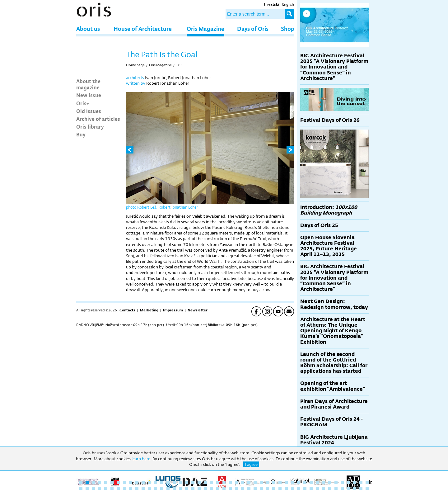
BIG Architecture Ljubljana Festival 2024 (334, 440)
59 (149, 488)
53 (112, 488)
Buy (81, 134)
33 (280, 482)
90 (342, 488)
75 (249, 488)
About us (88, 28)
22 (212, 482)
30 (261, 482)
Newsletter (198, 310)
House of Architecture (143, 28)
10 (137, 482)
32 (274, 482)
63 (174, 488)
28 (249, 482)
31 (268, 482)
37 (305, 482)
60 (156, 488)
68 (205, 488)
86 (317, 488)
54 (118, 488)
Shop (288, 28)
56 (131, 488)
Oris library (90, 126)
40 (324, 482)
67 (199, 488)
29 (255, 482)
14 (162, 482)
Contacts (127, 310)
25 (230, 482)
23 (218, 482)
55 (124, 488)
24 (224, 482)
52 (106, 488)
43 (342, 482)
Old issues (89, 111)
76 (255, 488)
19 (193, 482)
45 (355, 482)
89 (336, 488)
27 (243, 482)
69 (212, 488)
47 (367, 482)
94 (367, 488)
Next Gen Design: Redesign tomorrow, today (334, 304)
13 (156, 482)
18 (187, 482)
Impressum (173, 310)
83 (299, 488)
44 (348, 482)
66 (193, 488)
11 (143, 482)
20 (199, 482)
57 (137, 488)
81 (286, 488)
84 (305, 488)
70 (218, 488)
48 (81, 488)
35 (292, 482)
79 (274, 488)
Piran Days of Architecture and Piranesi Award (334, 404)
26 (236, 482)
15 (168, 482)
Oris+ (83, 103)
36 (299, 482)
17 (180, 482)
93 (361, 488)
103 (179, 65)
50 (93, 488)
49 (87, 488)
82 (292, 488)
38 (311, 482)
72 (230, 488)
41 (330, 482)
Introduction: (329, 210)
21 (205, 482)
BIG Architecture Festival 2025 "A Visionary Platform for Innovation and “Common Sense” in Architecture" (334, 67)
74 (243, 488)
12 (149, 482)
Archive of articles (98, 119)
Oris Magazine (205, 28)
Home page (135, 65)
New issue (89, 95)
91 (348, 488)
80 (280, 488)
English (288, 4)
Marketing (149, 310)
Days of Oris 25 (319, 225)
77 (261, 488)
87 (324, 488)
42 (336, 482)
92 (355, 488)
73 (236, 488)
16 (174, 482)
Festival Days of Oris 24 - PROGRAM (331, 422)
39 (317, 482)
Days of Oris (253, 28)
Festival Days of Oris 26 (330, 120)
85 (311, 488)
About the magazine (88, 84)
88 (330, 488)
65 (187, 488)
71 (224, 488)
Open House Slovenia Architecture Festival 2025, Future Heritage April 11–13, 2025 (329, 246)
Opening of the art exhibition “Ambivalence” (333, 386)
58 (143, 488)
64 (180, 488)
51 (100, 488)
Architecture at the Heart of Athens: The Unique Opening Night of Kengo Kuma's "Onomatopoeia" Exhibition (333, 331)
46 (361, 482)
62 (168, 488)
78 (268, 488)
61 (162, 488)
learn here (141, 459)
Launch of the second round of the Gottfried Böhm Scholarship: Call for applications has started (334, 363)
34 (286, 482)
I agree (251, 464)
